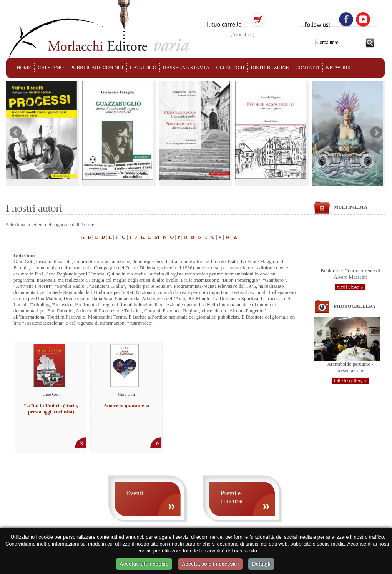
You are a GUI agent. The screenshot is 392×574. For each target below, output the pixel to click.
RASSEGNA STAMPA (186, 67)
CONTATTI (307, 67)
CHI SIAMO (51, 67)
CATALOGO (143, 67)
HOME (24, 67)
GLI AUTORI (230, 67)
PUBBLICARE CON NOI (97, 67)
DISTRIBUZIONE (270, 67)
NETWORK (338, 67)
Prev (16, 133)
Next (376, 133)
